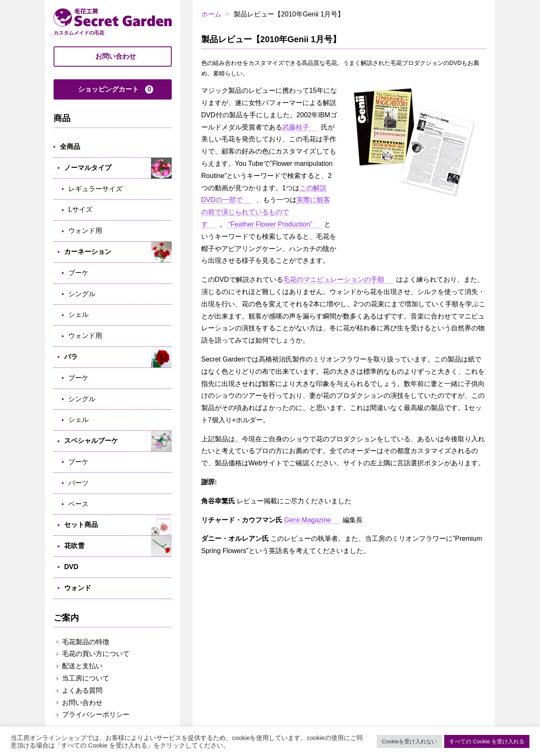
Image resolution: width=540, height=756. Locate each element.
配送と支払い (82, 666)
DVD (71, 567)
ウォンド (78, 588)
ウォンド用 (85, 231)
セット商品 (81, 525)
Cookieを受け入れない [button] (409, 741)
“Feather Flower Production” (270, 224)
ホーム (211, 14)
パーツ (78, 483)
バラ (71, 357)
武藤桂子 (296, 127)
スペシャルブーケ (91, 441)
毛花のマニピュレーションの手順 (334, 279)
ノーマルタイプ (88, 168)
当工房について (86, 678)
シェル (78, 315)
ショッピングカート (116, 89)
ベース (78, 504)
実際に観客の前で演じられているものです (266, 212)
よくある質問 (82, 690)
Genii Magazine (307, 520)
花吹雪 (74, 546)
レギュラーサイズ (95, 189)
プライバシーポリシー (96, 714)
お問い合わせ (116, 56)
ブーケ (78, 273)
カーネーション (88, 252)
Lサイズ (80, 209)
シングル (82, 294)
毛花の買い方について (96, 654)
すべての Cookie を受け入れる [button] (487, 741)
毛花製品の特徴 (86, 642)
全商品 (70, 147)
